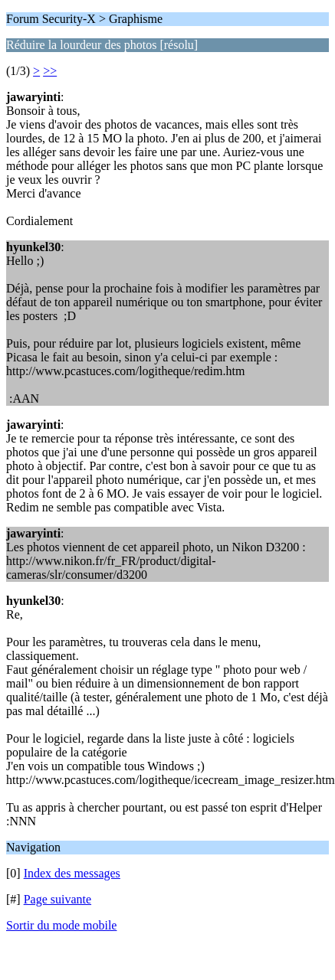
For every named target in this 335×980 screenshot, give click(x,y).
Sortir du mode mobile (61, 925)
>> (50, 71)
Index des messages (72, 873)
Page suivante (57, 899)
